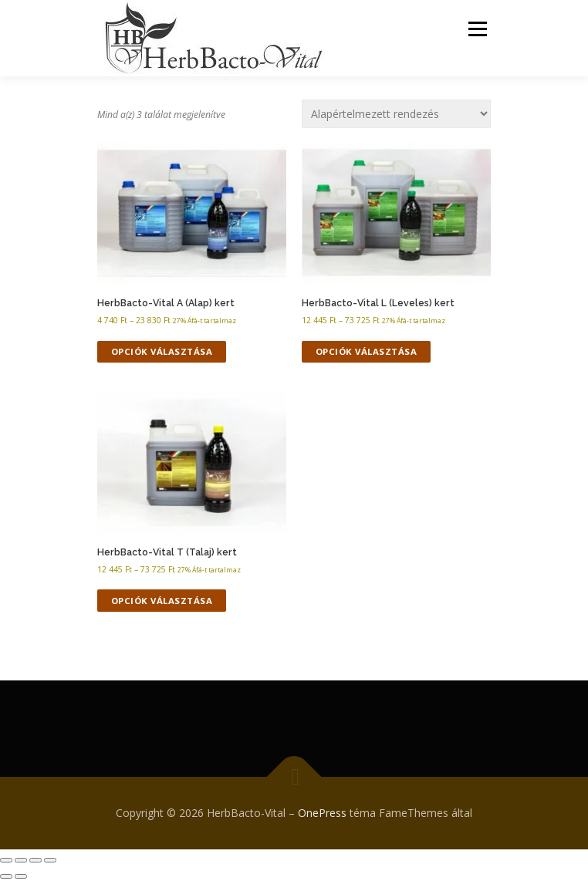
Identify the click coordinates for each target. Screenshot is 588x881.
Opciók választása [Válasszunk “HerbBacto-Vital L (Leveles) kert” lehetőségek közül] (367, 351)
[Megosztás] (35, 860)
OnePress (322, 813)
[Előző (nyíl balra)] (6, 876)
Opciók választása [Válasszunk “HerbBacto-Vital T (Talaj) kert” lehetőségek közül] (162, 601)
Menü (476, 29)
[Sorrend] (396, 114)
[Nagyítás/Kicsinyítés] (6, 860)
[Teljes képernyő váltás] (21, 860)
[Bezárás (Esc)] (50, 860)
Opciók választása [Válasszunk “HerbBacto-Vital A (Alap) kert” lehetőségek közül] (162, 351)
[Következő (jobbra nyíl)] (21, 876)
